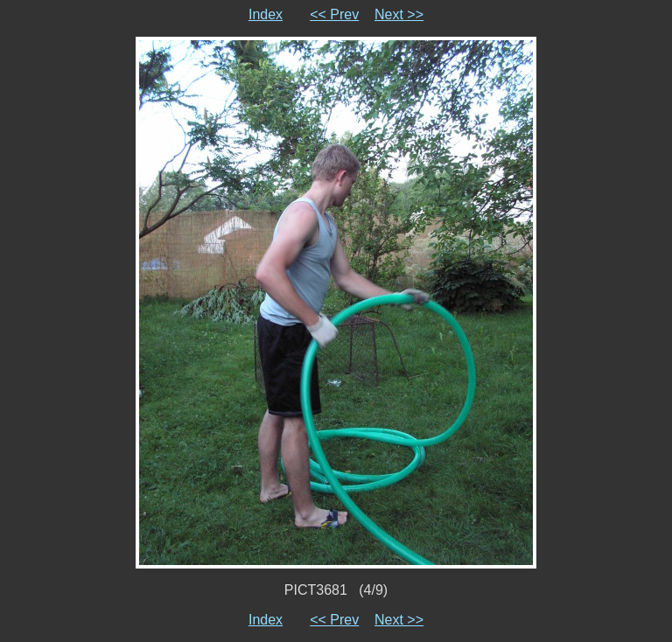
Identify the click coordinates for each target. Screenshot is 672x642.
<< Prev (334, 14)
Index (266, 14)
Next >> (399, 14)
